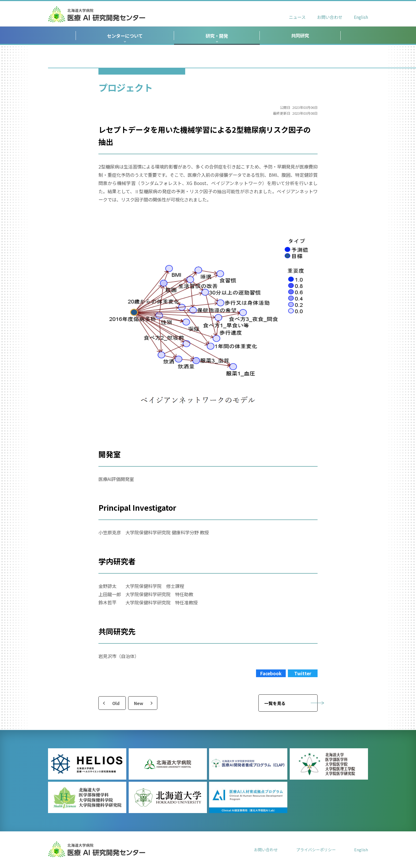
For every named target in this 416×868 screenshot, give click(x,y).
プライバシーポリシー (316, 850)
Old (116, 703)
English (361, 17)
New (139, 703)
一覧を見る (275, 703)
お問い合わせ (330, 17)
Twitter (303, 673)
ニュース (297, 17)
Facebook (271, 673)
